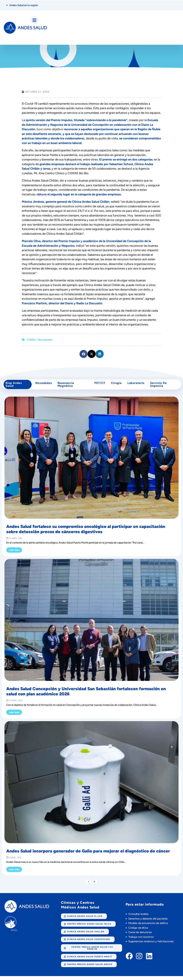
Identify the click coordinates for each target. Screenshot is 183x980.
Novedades (45, 341)
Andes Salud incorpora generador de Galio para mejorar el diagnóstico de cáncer (88, 855)
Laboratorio (137, 385)
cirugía (116, 385)
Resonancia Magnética (66, 387)
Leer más (14, 554)
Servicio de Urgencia (161, 387)
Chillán (32, 341)
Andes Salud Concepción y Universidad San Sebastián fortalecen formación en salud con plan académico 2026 (86, 695)
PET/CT (98, 385)
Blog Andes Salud (14, 387)
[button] (84, 355)
